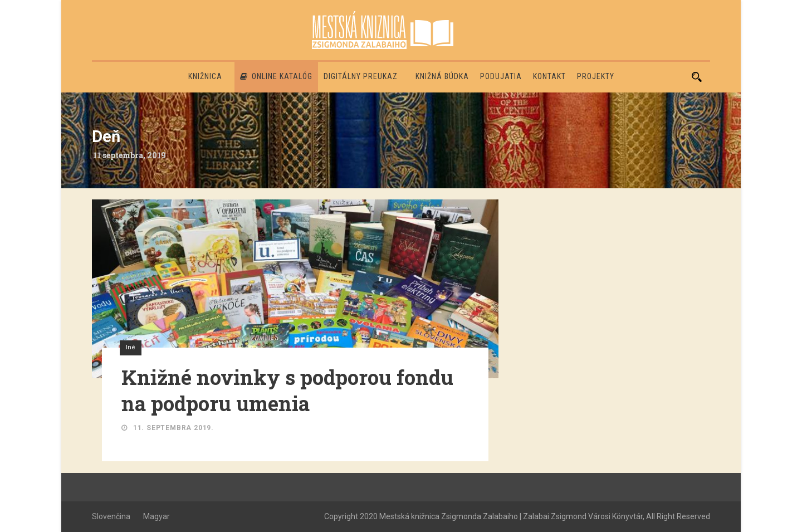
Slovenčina (111, 516)
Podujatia (501, 76)
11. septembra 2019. (173, 428)
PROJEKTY (596, 76)
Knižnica (205, 76)
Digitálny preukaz (361, 76)
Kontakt (549, 76)
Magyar (157, 516)
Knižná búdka (442, 76)
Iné (131, 347)
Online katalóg (276, 76)
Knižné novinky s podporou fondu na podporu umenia (287, 390)
